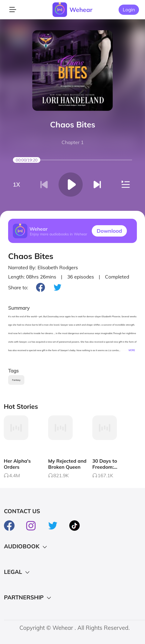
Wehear (81, 10)
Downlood (109, 231)
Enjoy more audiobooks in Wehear (58, 234)
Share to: (18, 287)
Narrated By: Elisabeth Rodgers (43, 267)
